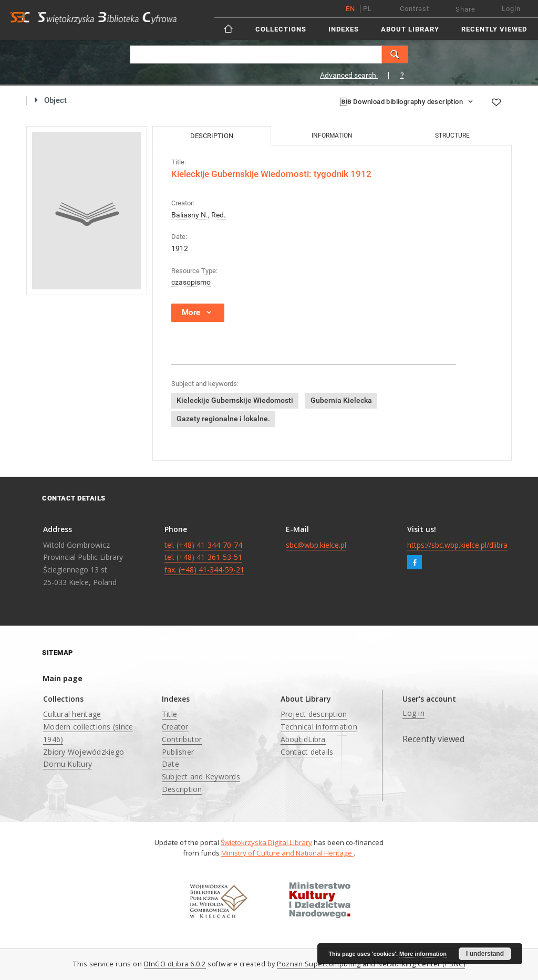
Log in (413, 713)
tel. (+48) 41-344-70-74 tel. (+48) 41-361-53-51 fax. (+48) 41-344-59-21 (204, 557)
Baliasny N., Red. (199, 215)
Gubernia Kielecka (341, 400)
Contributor (182, 739)
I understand (485, 954)
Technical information (319, 727)
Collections (281, 29)
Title (169, 714)
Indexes (344, 29)
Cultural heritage (72, 714)
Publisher (178, 752)
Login (511, 9)
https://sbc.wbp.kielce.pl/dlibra (457, 545)
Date (170, 764)
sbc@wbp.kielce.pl (316, 545)
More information (423, 954)
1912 (180, 248)
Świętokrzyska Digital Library (266, 842)
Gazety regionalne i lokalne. (223, 419)
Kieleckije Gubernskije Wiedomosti (235, 400)
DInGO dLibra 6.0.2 (175, 964)
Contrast (415, 9)
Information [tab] (332, 135)
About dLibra (303, 739)
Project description (314, 714)
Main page (63, 678)
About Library (410, 29)
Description (182, 789)
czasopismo (191, 282)
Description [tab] (212, 136)
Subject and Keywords (201, 776)
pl (368, 9)
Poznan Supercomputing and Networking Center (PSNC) (371, 964)
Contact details (307, 752)
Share (465, 9)
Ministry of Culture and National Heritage (287, 853)
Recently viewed (494, 29)
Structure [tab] (452, 135)
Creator (175, 727)
